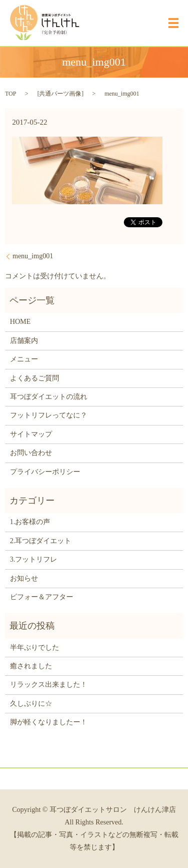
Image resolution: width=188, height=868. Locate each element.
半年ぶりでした (35, 647)
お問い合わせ (31, 453)
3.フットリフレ (34, 559)
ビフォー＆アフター (42, 597)
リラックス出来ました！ (49, 685)
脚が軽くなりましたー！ (49, 722)
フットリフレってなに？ (49, 415)
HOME (20, 322)
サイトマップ (31, 434)
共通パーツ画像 (60, 94)
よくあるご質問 (35, 378)
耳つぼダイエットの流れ (49, 397)
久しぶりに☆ (31, 704)
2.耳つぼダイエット (41, 541)
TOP (11, 94)
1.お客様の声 (30, 522)
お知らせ (24, 578)
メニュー (24, 359)
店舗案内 (24, 341)
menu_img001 (33, 256)
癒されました (31, 666)
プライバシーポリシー (45, 472)
